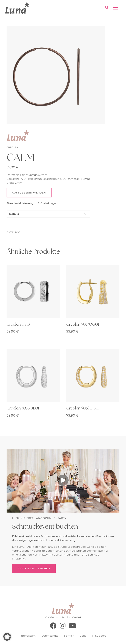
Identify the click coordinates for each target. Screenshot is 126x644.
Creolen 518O (18, 324)
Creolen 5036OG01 (83, 408)
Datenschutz (50, 636)
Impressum (28, 636)
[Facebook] (53, 628)
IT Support (99, 636)
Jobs (83, 636)
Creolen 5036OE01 (23, 408)
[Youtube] (72, 628)
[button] (7, 637)
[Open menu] (115, 8)
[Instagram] (63, 628)
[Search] (107, 8)
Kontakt (69, 636)
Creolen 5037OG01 (83, 324)
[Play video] (63, 481)
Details (14, 214)
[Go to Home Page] (18, 8)
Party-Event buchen (34, 569)
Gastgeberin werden (29, 193)
